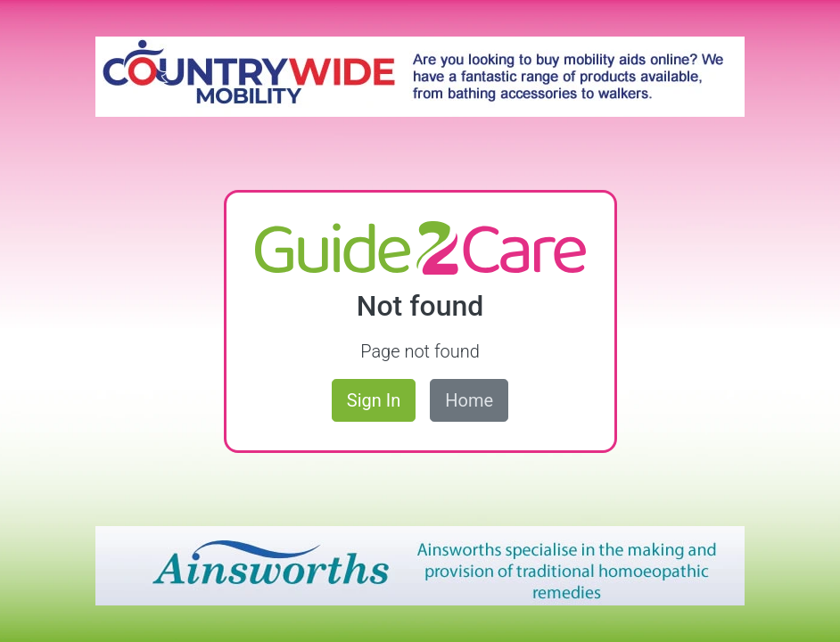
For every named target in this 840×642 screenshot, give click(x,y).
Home (469, 400)
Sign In (374, 400)
